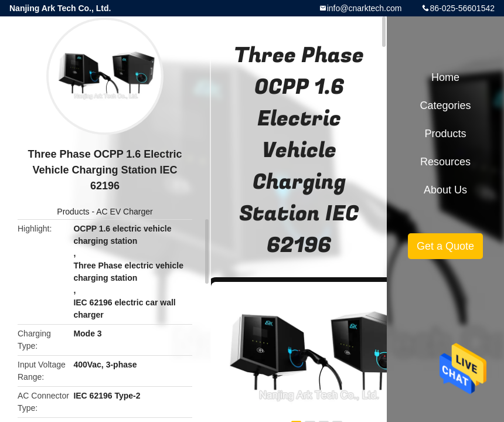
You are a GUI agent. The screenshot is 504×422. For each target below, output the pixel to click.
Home (445, 77)
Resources (445, 162)
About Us (445, 190)
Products (73, 212)
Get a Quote (445, 246)
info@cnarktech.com (365, 8)
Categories (445, 105)
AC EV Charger (124, 212)
